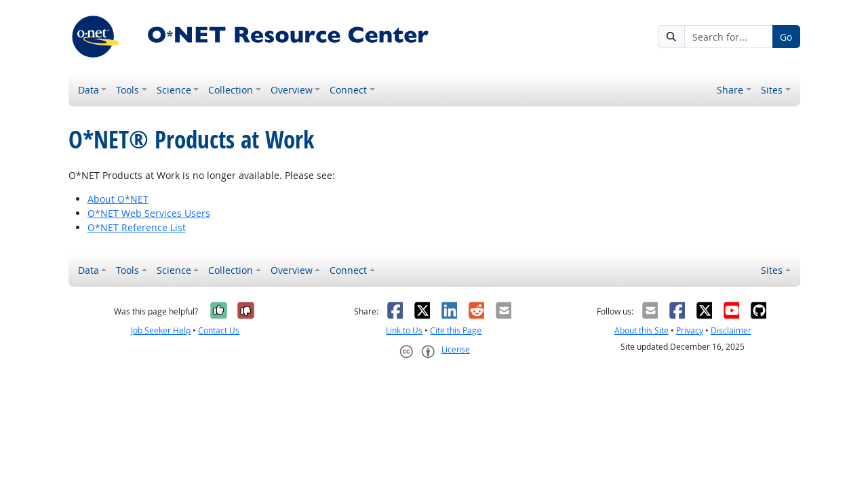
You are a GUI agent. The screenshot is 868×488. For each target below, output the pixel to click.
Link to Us (404, 330)
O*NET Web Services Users (149, 213)
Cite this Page (456, 330)
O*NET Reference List (137, 227)
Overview (292, 90)
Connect (348, 90)
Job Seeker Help (161, 330)
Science (174, 90)
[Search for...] (728, 37)
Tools (127, 90)
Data (88, 90)
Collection (231, 90)
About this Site (642, 330)
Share (730, 90)
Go (786, 37)
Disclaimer (731, 330)
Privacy (690, 330)
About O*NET (118, 199)
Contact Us (219, 330)
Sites (772, 90)
